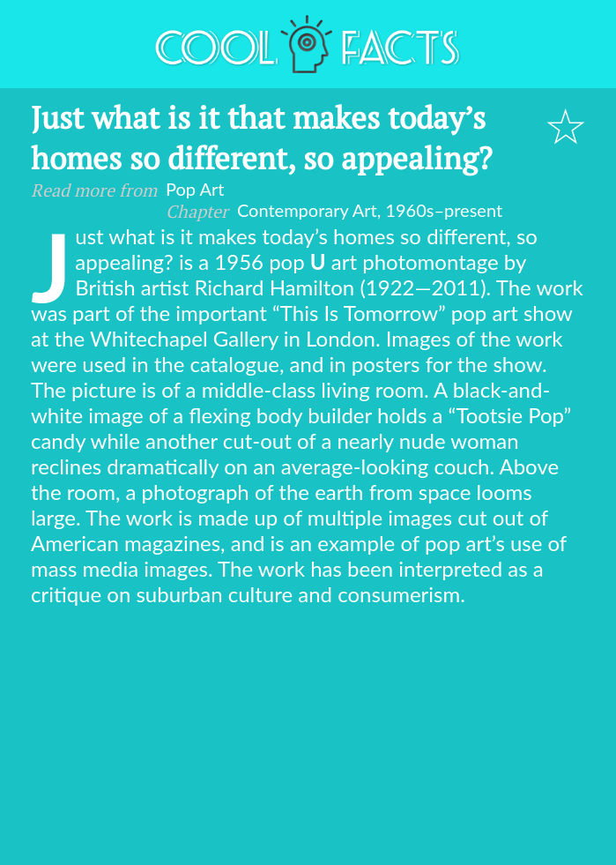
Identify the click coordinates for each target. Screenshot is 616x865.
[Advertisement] (308, 739)
